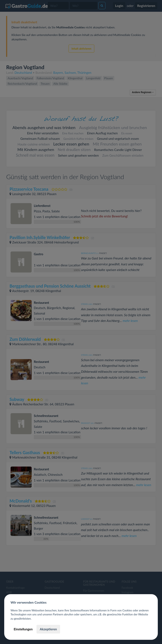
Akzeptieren (48, 629)
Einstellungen (23, 629)
